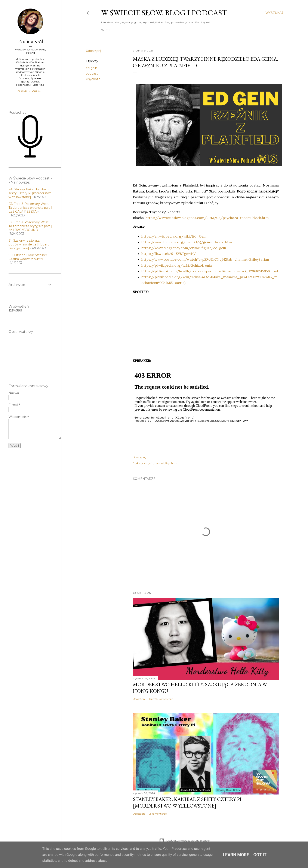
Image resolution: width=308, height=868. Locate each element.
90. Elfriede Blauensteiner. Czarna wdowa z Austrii (28, 257)
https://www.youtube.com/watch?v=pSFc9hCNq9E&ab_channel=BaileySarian (205, 259)
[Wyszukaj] (274, 13)
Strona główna (116, 30)
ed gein (91, 68)
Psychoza (93, 79)
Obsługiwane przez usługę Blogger (184, 841)
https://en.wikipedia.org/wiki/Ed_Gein (174, 236)
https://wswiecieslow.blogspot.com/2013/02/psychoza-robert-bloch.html (208, 218)
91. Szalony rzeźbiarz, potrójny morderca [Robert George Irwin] (29, 244)
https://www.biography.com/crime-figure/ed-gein (184, 248)
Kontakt (192, 30)
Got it (260, 855)
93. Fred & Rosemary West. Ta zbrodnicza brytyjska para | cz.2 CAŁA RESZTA (30, 208)
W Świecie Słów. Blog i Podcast (164, 13)
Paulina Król (30, 41)
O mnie (138, 30)
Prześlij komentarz (161, 699)
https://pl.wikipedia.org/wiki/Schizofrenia (177, 265)
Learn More (236, 855)
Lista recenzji (215, 30)
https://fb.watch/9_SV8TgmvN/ (169, 254)
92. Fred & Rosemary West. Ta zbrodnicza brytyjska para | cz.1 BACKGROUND (30, 226)
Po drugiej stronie (165, 30)
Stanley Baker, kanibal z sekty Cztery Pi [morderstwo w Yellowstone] (187, 802)
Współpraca (241, 30)
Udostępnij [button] (94, 51)
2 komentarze (158, 814)
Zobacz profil (30, 91)
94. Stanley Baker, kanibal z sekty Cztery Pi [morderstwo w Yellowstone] (30, 193)
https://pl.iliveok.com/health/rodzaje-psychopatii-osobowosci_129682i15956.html (210, 271)
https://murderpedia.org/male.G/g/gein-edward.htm (187, 242)
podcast (92, 73)
